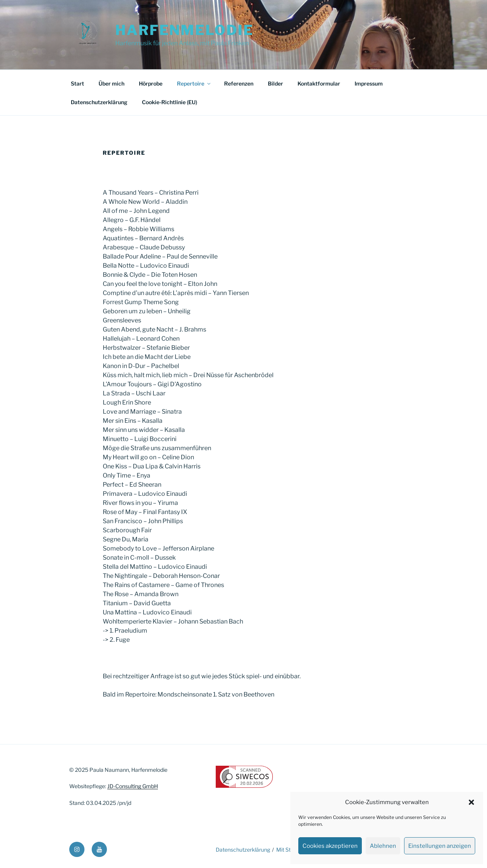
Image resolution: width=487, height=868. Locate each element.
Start (77, 83)
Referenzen (239, 83)
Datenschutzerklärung (99, 102)
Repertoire (194, 83)
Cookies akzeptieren (330, 846)
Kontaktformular (319, 83)
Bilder (275, 83)
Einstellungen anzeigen (440, 846)
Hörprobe (151, 83)
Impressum (369, 83)
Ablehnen (383, 846)
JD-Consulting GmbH (133, 786)
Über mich (111, 83)
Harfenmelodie (184, 30)
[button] (471, 802)
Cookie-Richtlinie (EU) (169, 102)
